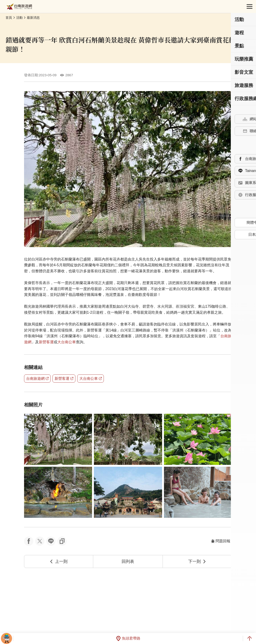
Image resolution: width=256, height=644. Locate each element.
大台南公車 (67, 342)
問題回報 (221, 541)
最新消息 (33, 18)
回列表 (128, 561)
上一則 (59, 561)
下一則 (197, 561)
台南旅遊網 (19, 7)
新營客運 (46, 342)
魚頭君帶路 (128, 638)
